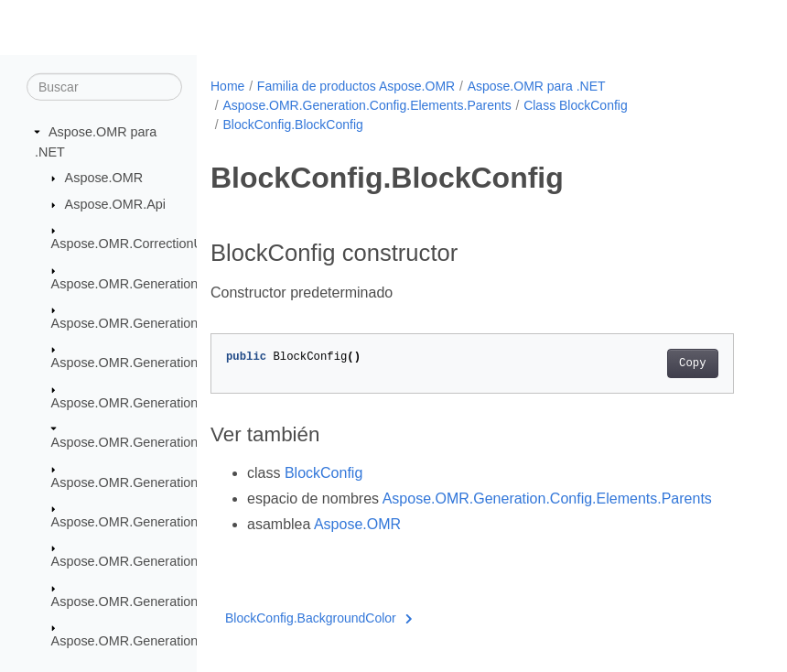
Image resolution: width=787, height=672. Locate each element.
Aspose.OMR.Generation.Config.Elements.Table (193, 522)
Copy (692, 363)
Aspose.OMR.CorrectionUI (129, 244)
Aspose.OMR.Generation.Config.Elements (175, 363)
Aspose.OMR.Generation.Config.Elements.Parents (367, 105)
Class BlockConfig (576, 105)
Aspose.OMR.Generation (125, 283)
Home (227, 86)
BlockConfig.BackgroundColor (318, 618)
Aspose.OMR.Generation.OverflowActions (174, 602)
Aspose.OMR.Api (115, 204)
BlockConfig (323, 473)
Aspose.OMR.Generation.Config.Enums (168, 561)
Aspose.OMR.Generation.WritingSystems (172, 641)
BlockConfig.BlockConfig (292, 125)
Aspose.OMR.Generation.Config (146, 323)
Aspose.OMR (104, 178)
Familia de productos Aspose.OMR (356, 86)
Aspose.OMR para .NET (537, 86)
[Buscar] (104, 87)
